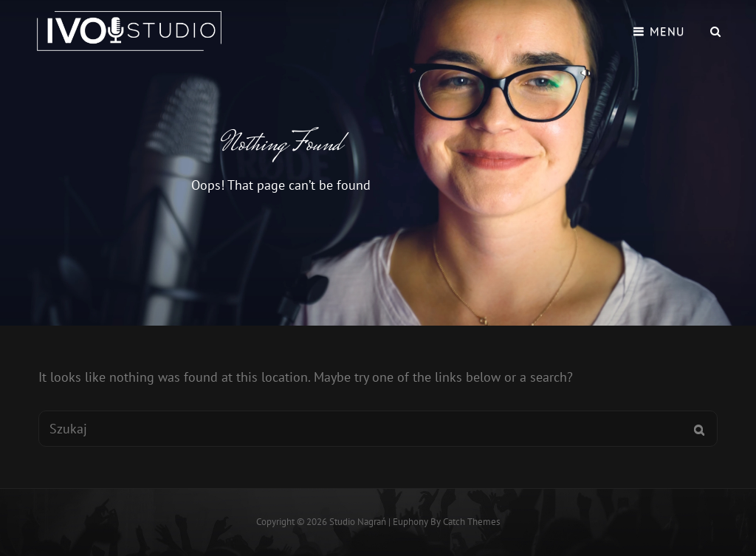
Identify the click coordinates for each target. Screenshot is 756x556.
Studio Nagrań (358, 522)
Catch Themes (471, 522)
